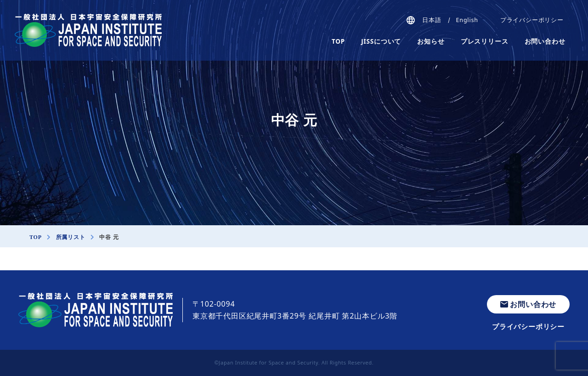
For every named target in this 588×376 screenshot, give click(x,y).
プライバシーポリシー (532, 20)
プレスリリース (485, 41)
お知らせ (431, 41)
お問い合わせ (545, 41)
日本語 (432, 20)
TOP (338, 41)
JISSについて (381, 41)
